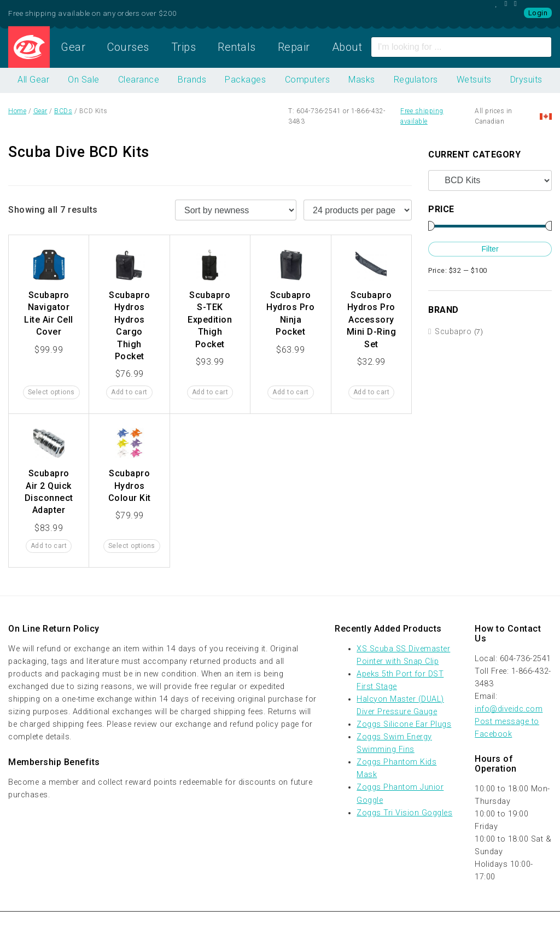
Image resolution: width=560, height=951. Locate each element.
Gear (73, 47)
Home (29, 47)
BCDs (63, 111)
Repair (294, 47)
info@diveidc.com (509, 709)
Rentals (237, 47)
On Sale (84, 80)
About (347, 47)
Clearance (139, 80)
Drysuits (526, 80)
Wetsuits (474, 80)
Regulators (416, 80)
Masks (362, 80)
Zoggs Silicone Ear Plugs (404, 724)
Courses (128, 47)
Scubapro (453, 332)
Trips (184, 47)
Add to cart (129, 392)
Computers (308, 80)
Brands (192, 80)
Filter (490, 249)
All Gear (33, 80)
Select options (51, 392)
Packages (245, 80)
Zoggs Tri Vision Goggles (404, 813)
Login (538, 13)
